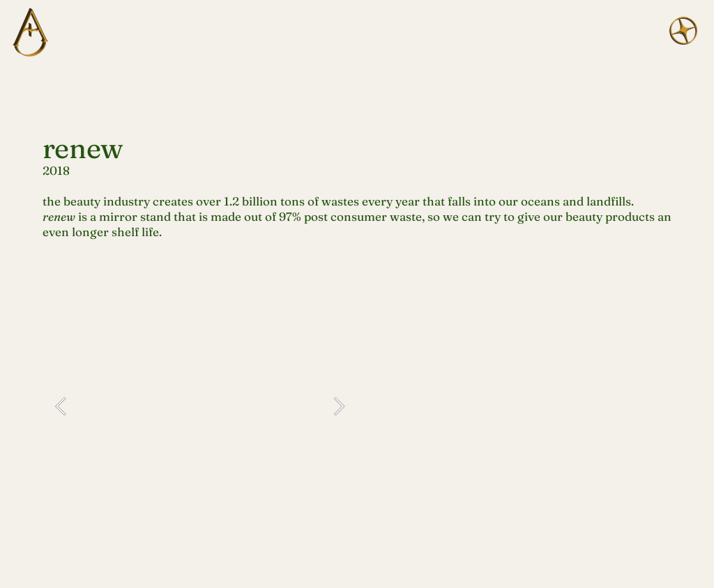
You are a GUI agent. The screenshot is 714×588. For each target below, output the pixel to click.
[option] (200, 406)
